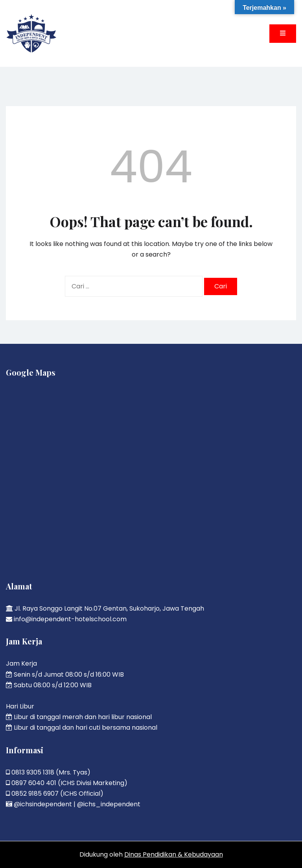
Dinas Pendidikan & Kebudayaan (174, 854)
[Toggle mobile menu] (283, 34)
